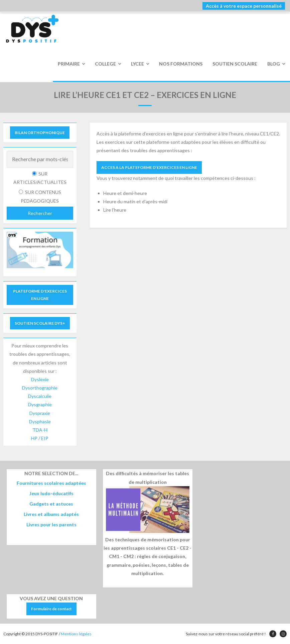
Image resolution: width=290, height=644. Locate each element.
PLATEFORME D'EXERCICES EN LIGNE (40, 295)
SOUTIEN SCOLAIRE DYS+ (40, 323)
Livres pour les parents (51, 524)
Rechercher (40, 213)
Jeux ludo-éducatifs (51, 493)
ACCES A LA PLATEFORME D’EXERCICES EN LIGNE (149, 167)
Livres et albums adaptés (51, 514)
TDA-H (40, 430)
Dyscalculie (40, 396)
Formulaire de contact (51, 609)
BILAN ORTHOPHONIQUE (40, 133)
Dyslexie (40, 379)
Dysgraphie (40, 404)
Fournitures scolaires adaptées (51, 483)
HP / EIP (40, 438)
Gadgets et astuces (51, 504)
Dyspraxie (40, 413)
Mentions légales (76, 634)
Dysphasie (40, 421)
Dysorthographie (40, 388)
